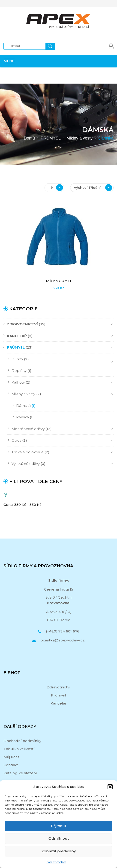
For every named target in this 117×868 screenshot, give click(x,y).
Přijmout (59, 826)
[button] (110, 787)
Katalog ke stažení (20, 773)
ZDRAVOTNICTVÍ (22, 324)
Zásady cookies (56, 862)
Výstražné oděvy (26, 464)
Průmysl (58, 695)
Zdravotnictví (59, 687)
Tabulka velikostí (19, 749)
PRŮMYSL (51, 138)
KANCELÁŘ (17, 336)
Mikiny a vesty (79, 138)
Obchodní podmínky (22, 741)
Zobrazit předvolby (58, 851)
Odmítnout (59, 838)
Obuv (16, 440)
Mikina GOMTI (59, 281)
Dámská (23, 406)
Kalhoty (18, 382)
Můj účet (11, 757)
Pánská (22, 417)
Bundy (17, 359)
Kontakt (11, 765)
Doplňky (19, 371)
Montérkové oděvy (28, 429)
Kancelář (58, 703)
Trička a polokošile (28, 452)
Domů (29, 138)
